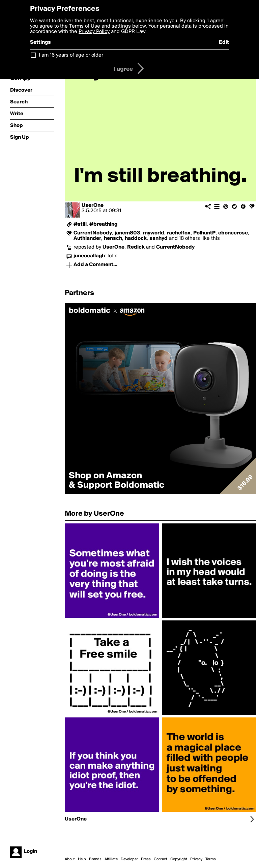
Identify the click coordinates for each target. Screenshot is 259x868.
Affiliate (111, 859)
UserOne (93, 205)
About (70, 859)
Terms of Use (85, 26)
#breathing (103, 224)
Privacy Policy (94, 32)
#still (80, 224)
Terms (211, 859)
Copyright (179, 859)
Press (146, 859)
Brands (95, 859)
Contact (161, 859)
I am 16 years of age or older (71, 55)
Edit (224, 42)
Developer (129, 859)
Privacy (196, 859)
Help (82, 859)
